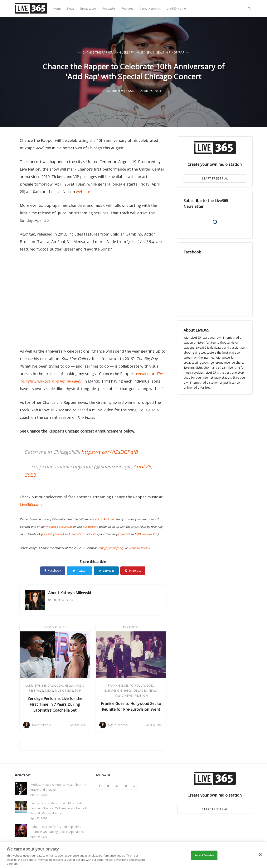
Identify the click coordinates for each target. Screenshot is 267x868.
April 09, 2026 (39, 837)
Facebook (53, 571)
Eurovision (113, 690)
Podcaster (109, 8)
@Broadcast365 (147, 534)
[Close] (260, 855)
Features (127, 8)
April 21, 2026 (39, 795)
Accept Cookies (204, 855)
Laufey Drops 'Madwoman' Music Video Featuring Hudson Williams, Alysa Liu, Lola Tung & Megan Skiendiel (59, 808)
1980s (128, 690)
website (83, 192)
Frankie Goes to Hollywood (131, 685)
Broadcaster (88, 8)
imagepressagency (112, 548)
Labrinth (33, 685)
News (71, 8)
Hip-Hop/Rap (175, 52)
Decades (140, 690)
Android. (109, 519)
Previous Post (55, 627)
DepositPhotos (139, 548)
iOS (96, 519)
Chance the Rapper (98, 52)
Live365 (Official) (53, 534)
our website (90, 527)
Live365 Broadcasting (84, 534)
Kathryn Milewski (76, 593)
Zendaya (48, 685)
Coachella (65, 685)
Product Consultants (59, 527)
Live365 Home (176, 8)
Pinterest (133, 571)
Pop (78, 690)
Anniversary (124, 52)
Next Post (131, 627)
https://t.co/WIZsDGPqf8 (109, 452)
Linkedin (106, 571)
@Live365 (123, 534)
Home (57, 8)
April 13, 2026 (39, 818)
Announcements (150, 8)
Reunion (141, 695)
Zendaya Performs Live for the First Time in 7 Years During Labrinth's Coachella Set (55, 704)
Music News (145, 52)
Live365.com (31, 504)
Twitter (80, 571)
